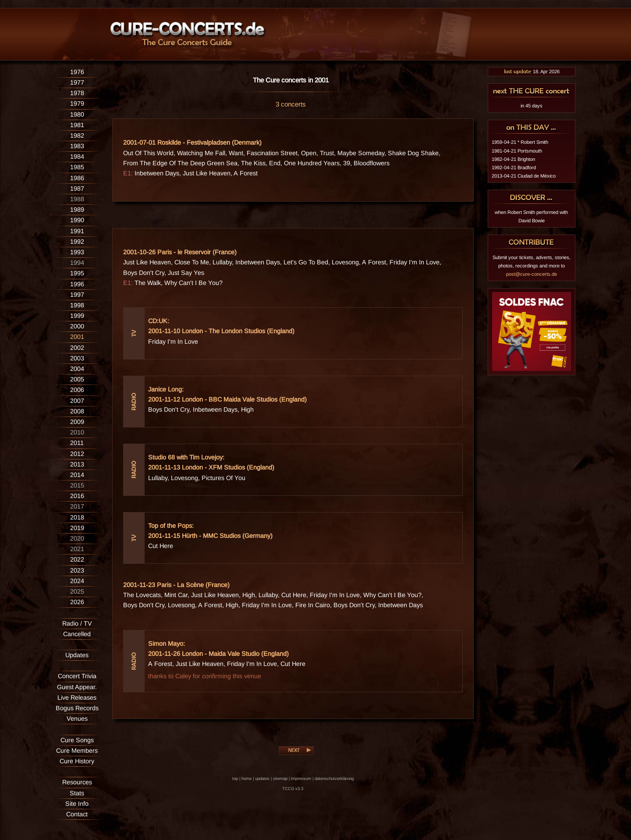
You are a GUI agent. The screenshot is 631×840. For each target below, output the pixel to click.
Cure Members (77, 751)
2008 (77, 411)
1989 (77, 210)
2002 (77, 348)
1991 (77, 231)
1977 (77, 82)
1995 (77, 273)
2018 (77, 517)
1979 (77, 103)
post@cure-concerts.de (532, 274)
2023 (77, 570)
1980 (77, 114)
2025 (77, 591)
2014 (77, 475)
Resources (77, 782)
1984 (77, 157)
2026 (77, 602)
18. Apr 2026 (532, 71)
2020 (77, 538)
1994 (77, 263)
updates (262, 778)
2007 (77, 401)
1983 (77, 146)
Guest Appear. (77, 687)
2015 (77, 485)
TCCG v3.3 (293, 788)
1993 (77, 252)
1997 (77, 295)
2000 (77, 326)
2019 (77, 528)
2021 (77, 549)
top (235, 778)
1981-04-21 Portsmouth (517, 151)
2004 (77, 369)
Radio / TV (77, 623)
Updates (77, 655)
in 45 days (532, 106)
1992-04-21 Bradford (514, 167)
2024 (77, 581)
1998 (77, 305)
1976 (77, 72)
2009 (77, 422)
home (246, 778)
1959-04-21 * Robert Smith (520, 142)
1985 (77, 167)
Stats (77, 793)
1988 (77, 199)
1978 (77, 93)
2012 (77, 454)
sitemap (280, 778)
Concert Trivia (77, 676)
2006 (77, 390)
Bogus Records (77, 708)
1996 (77, 284)
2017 (77, 506)
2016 (77, 496)
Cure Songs (77, 740)
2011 (77, 443)
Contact (77, 814)
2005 (77, 379)
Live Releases (77, 698)
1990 (77, 220)
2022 (77, 559)
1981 (77, 125)
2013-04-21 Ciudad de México (524, 176)
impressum (301, 778)
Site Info (77, 804)
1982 (77, 135)
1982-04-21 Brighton (513, 159)
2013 (77, 464)
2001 (77, 337)
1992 (77, 242)
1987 (77, 189)
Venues (77, 719)
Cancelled (77, 634)
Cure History (77, 761)
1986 (77, 178)
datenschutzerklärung (334, 778)
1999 (77, 316)
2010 (77, 432)
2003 (77, 358)
